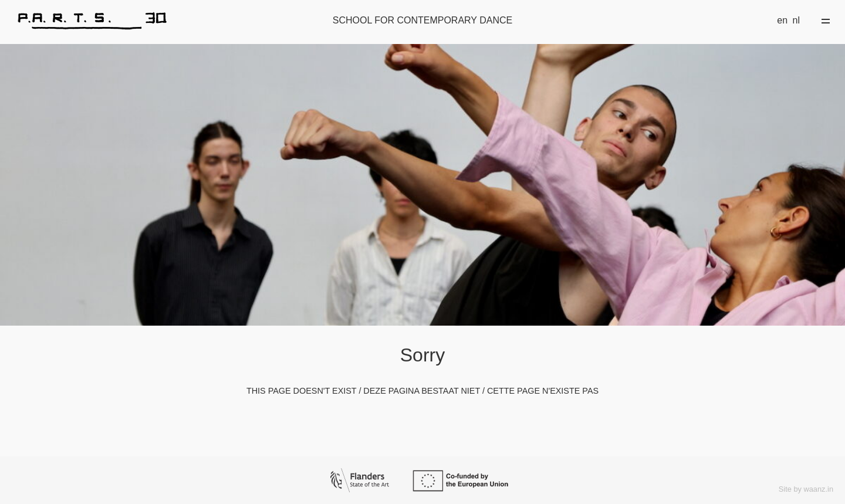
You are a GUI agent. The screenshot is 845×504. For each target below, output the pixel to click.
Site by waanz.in (806, 489)
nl (796, 20)
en (782, 20)
